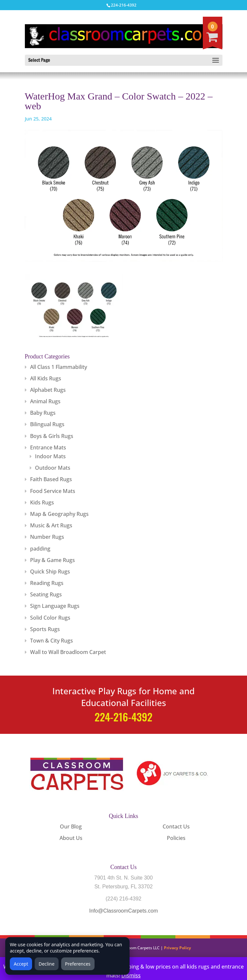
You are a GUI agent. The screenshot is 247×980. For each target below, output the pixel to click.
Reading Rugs (47, 583)
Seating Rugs (46, 594)
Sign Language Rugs (55, 606)
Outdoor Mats (53, 468)
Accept (21, 964)
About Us (71, 838)
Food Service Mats (53, 491)
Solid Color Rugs (50, 618)
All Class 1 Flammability (59, 367)
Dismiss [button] (131, 975)
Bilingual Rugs (47, 424)
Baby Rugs (43, 413)
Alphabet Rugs (48, 390)
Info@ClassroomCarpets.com (123, 911)
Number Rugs (47, 537)
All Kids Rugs (46, 378)
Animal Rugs (45, 401)
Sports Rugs (45, 629)
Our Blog (71, 826)
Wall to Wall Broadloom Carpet (68, 652)
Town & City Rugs (52, 641)
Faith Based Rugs (51, 479)
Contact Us (176, 826)
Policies (176, 838)
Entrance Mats (48, 447)
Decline (47, 964)
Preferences (78, 964)
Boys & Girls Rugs (52, 436)
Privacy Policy (177, 948)
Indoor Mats (50, 456)
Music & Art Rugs (51, 525)
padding (40, 549)
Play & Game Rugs (53, 560)
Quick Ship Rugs (50, 572)
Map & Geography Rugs (59, 514)
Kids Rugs (42, 502)
